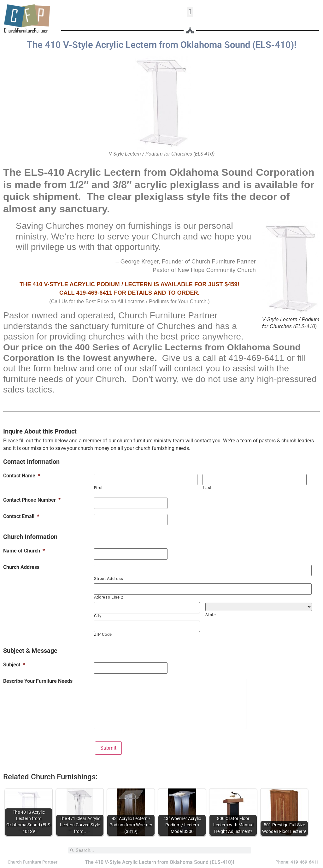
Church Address (21, 567)
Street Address (109, 579)
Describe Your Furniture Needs (38, 681)
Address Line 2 (109, 597)
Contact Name (22, 476)
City (98, 616)
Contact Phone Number (32, 500)
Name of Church (24, 551)
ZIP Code (103, 634)
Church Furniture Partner (32, 862)
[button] (190, 12)
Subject (14, 665)
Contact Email (21, 517)
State (211, 615)
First (98, 488)
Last (207, 488)
